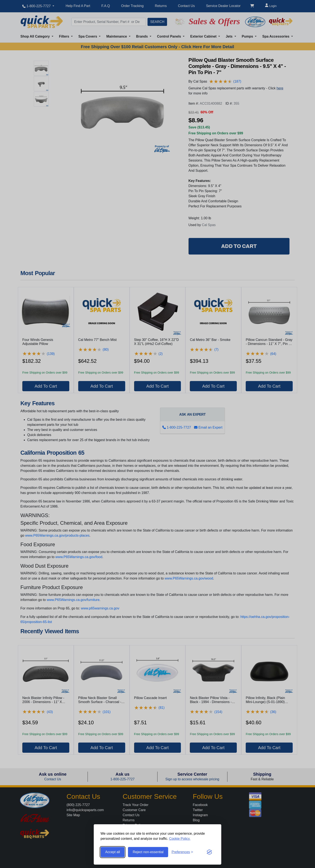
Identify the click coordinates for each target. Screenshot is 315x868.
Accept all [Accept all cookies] (113, 852)
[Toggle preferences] (182, 852)
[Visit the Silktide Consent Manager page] (209, 852)
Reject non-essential (148, 852)
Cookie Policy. (180, 839)
